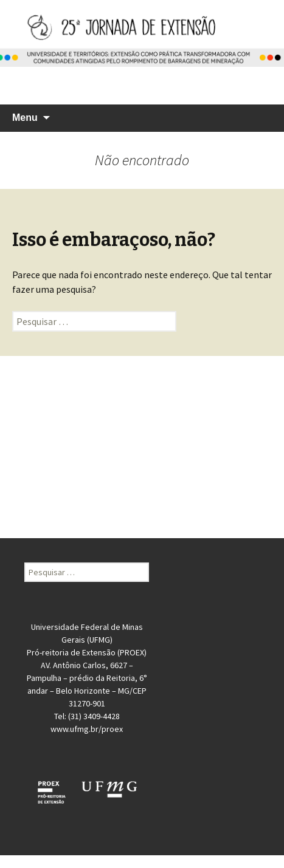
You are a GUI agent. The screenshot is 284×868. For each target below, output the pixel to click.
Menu (25, 118)
